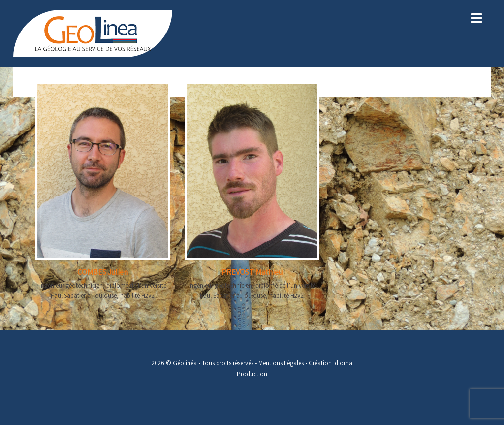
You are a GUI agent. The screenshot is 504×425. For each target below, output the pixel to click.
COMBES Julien (103, 272)
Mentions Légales (281, 363)
